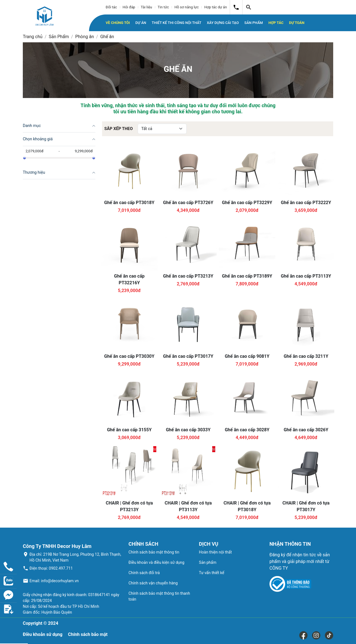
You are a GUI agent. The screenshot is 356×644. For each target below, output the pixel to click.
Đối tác (111, 7)
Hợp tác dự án (215, 7)
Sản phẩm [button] (254, 23)
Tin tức (163, 7)
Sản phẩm (208, 562)
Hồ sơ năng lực (186, 7)
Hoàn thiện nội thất (215, 552)
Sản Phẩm (59, 37)
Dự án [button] (141, 23)
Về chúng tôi (118, 23)
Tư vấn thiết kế (212, 573)
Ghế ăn (107, 37)
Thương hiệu (34, 172)
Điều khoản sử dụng (43, 634)
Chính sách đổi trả (144, 573)
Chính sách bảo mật (88, 634)
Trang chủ (33, 37)
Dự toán (297, 23)
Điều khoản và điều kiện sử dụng (156, 562)
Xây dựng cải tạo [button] (223, 23)
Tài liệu (146, 7)
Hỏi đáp (129, 7)
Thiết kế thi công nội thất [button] (177, 23)
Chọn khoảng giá (38, 139)
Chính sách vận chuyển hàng (153, 583)
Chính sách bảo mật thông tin (154, 552)
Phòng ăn (84, 37)
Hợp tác (276, 23)
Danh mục (32, 126)
